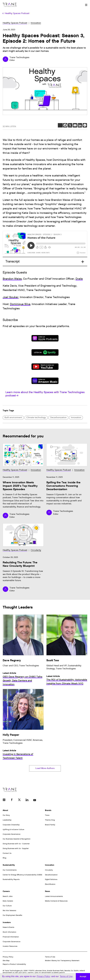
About (5, 810)
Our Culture (7, 906)
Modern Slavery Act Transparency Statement (62, 961)
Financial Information (11, 937)
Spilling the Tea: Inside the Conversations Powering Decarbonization (63, 486)
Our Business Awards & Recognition (17, 839)
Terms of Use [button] (66, 976)
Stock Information (9, 932)
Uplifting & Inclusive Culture (13, 829)
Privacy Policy (8, 957)
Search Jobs (8, 896)
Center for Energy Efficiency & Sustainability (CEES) (22, 875)
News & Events (8, 927)
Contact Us (7, 853)
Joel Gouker (11, 297)
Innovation (36, 23)
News (47, 891)
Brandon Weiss (12, 279)
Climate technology (36, 418)
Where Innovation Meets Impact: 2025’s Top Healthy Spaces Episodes (20, 486)
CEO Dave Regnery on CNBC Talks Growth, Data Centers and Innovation (22, 681)
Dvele (79, 279)
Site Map (6, 961)
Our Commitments (10, 870)
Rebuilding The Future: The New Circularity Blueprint (20, 564)
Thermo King (50, 820)
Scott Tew (53, 660)
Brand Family (50, 825)
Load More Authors (45, 768)
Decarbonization (58, 418)
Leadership (7, 820)
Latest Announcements (54, 896)
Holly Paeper (11, 735)
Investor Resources (10, 946)
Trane (47, 815)
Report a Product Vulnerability (14, 964)
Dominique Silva (20, 304)
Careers (6, 891)
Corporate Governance (12, 834)
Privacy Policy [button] (43, 976)
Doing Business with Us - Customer (16, 844)
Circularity (36, 550)
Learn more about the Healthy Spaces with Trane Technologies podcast (45, 394)
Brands (48, 810)
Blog (4, 858)
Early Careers (8, 901)
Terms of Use (50, 957)
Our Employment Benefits (12, 915)
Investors (7, 922)
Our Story (6, 815)
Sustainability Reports (11, 879)
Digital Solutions (51, 879)
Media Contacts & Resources (56, 901)
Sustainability (9, 865)
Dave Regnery (12, 660)
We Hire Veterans (9, 910)
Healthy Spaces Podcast (15, 23)
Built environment (13, 418)
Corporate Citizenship (11, 825)
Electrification (50, 884)
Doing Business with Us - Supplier (16, 848)
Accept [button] (83, 976)
